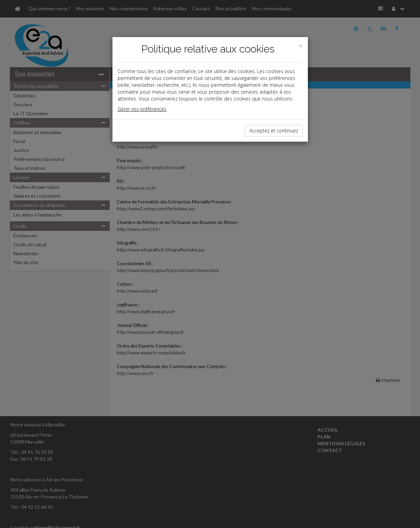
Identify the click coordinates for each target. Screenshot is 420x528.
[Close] (301, 46)
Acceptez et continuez (274, 131)
